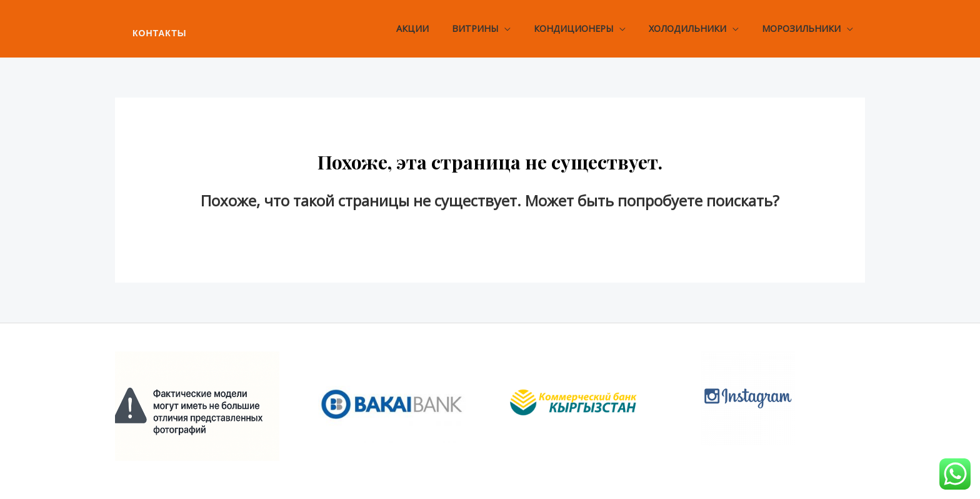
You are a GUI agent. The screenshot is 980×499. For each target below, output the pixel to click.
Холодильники (696, 28)
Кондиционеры (587, 28)
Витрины (493, 28)
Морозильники (804, 28)
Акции (436, 28)
